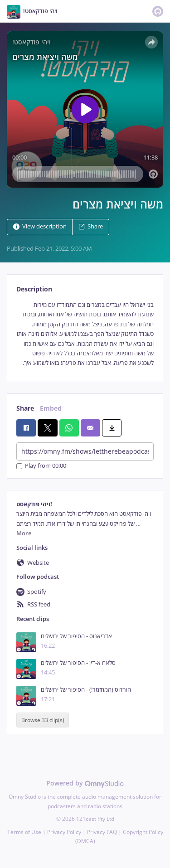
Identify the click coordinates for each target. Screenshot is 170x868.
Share (91, 226)
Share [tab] (25, 408)
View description (40, 226)
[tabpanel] (85, 334)
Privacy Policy (64, 832)
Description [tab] (34, 289)
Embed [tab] (51, 408)
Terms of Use (24, 832)
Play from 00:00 (41, 466)
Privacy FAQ (102, 832)
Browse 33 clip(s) (43, 720)
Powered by (85, 783)
